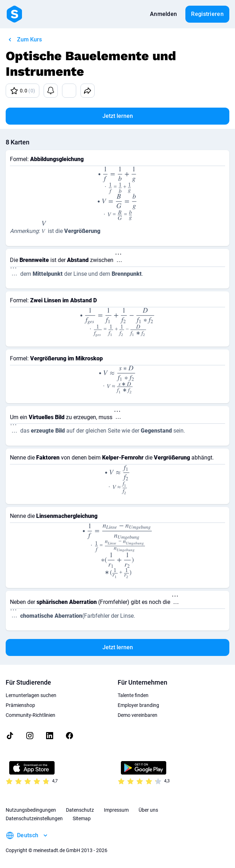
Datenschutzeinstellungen (34, 818)
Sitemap (82, 818)
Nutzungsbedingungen (31, 810)
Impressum (116, 810)
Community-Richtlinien (30, 715)
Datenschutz (80, 810)
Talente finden (133, 695)
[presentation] (117, 180)
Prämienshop (20, 705)
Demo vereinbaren (138, 715)
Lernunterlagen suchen (31, 695)
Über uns (148, 810)
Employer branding (138, 705)
